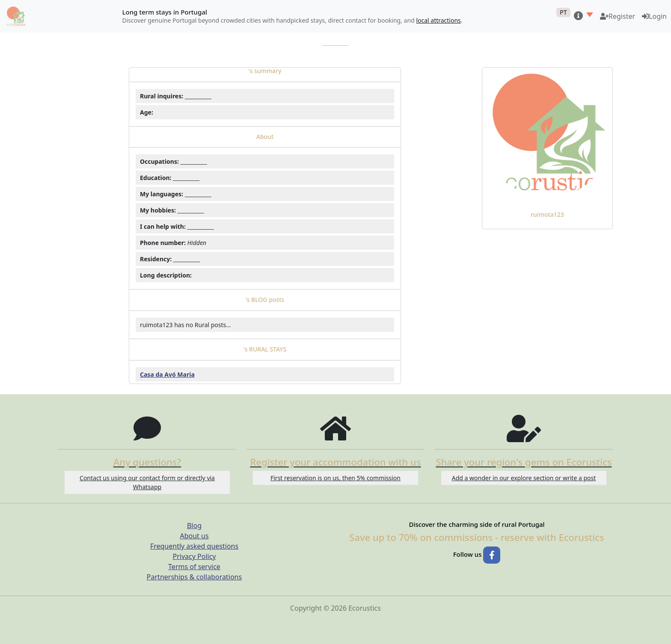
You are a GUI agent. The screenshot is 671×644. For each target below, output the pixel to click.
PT (563, 12)
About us (194, 536)
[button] (583, 16)
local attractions (438, 20)
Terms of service (194, 567)
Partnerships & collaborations (194, 577)
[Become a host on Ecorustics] (618, 16)
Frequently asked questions (194, 546)
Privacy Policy (194, 556)
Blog (194, 526)
